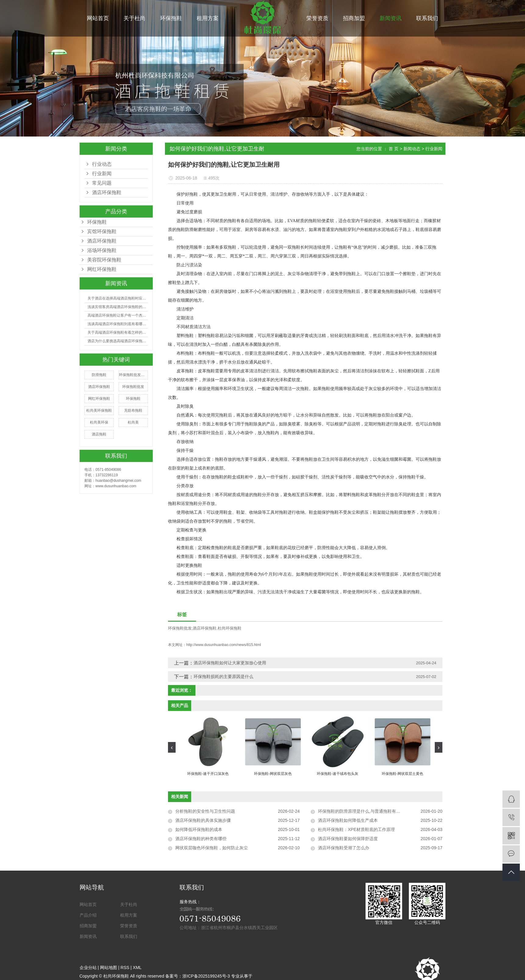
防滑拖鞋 (99, 375)
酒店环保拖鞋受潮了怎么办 (344, 848)
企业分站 (88, 968)
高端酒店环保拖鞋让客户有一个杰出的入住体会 (118, 315)
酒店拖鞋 (99, 434)
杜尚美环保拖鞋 (99, 410)
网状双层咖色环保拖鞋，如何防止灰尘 (212, 848)
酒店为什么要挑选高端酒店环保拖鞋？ (118, 341)
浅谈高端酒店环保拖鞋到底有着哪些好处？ (118, 324)
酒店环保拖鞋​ (107, 192)
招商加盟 (354, 18)
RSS (125, 968)
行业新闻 (102, 174)
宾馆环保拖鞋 (102, 231)
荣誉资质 (317, 18)
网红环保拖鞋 (102, 269)
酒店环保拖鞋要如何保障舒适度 (348, 839)
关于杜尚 (134, 18)
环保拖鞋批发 (133, 387)
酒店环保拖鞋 (102, 241)
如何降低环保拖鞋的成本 (199, 829)
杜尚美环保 (99, 422)
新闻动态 (412, 149)
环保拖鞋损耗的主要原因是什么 (223, 676)
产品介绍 (88, 915)
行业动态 (102, 164)
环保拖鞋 (171, 18)
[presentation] (172, 747)
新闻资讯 (391, 18)
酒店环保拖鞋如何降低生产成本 (348, 820)
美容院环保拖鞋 (104, 260)
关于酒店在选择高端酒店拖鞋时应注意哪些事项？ (118, 298)
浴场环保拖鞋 (102, 250)
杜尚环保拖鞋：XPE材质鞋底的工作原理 (356, 829)
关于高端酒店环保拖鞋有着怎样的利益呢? (118, 332)
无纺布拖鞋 (133, 410)
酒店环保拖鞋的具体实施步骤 (203, 820)
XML (137, 968)
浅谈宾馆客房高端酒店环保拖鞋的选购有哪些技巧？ (118, 307)
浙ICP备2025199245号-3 (206, 976)
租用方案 (208, 18)
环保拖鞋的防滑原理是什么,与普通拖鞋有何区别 (363, 811)
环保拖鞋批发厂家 (133, 375)
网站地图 (109, 968)
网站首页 (98, 18)
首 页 (394, 149)
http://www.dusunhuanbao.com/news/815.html (224, 645)
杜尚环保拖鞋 (230, 628)
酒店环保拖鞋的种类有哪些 (201, 839)
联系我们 (427, 18)
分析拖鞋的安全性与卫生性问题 (205, 811)
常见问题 (102, 183)
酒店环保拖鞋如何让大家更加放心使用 (230, 663)
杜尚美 (133, 422)
